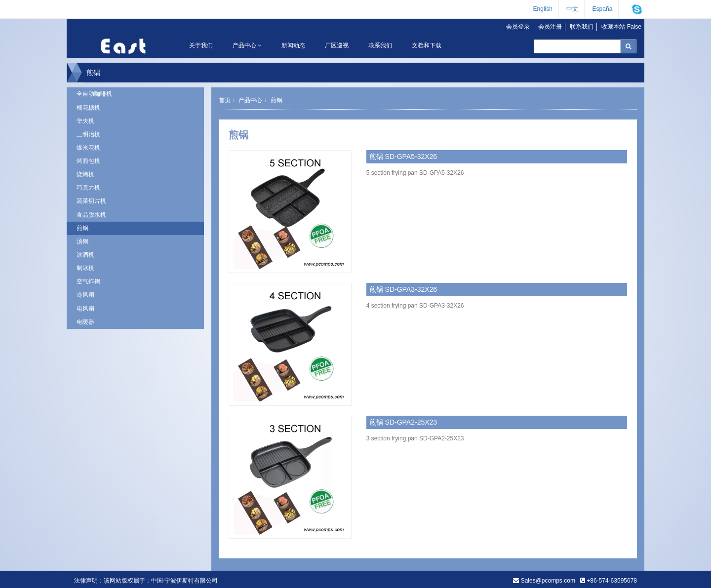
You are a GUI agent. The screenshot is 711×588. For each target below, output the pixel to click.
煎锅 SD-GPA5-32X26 (403, 157)
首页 (225, 100)
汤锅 (82, 241)
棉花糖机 (88, 108)
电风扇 (85, 309)
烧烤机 (85, 174)
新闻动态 (293, 45)
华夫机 (85, 121)
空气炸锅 (88, 281)
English (543, 9)
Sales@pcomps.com (548, 581)
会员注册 (550, 27)
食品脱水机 (91, 215)
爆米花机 (88, 148)
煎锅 (82, 228)
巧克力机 (88, 188)
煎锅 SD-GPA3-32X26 (403, 289)
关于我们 (201, 45)
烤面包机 (88, 161)
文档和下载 (427, 45)
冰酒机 (85, 255)
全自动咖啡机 (94, 94)
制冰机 (85, 268)
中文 (572, 9)
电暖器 (85, 322)
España (603, 9)
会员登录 (518, 27)
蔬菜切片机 (91, 201)
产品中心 (247, 45)
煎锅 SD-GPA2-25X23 (403, 422)
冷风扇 (85, 295)
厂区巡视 (337, 45)
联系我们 (582, 27)
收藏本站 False (621, 27)
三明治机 (88, 134)
